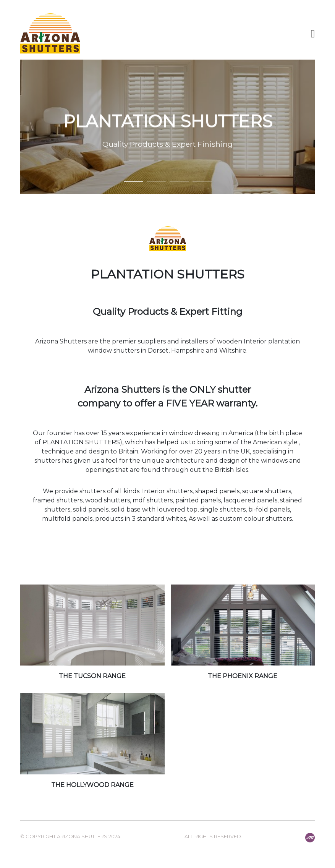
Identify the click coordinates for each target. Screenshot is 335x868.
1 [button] (133, 181)
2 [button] (156, 181)
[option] (168, 127)
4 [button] (202, 181)
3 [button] (179, 181)
